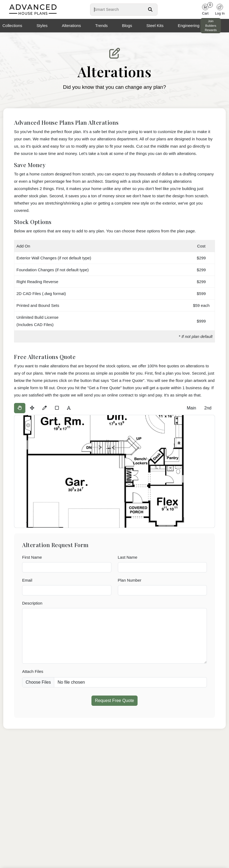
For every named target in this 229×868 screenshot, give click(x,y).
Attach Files (33, 671)
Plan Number (130, 580)
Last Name (128, 557)
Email (27, 580)
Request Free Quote (114, 701)
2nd (208, 408)
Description (32, 603)
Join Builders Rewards (211, 26)
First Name (32, 557)
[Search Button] (150, 9)
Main (191, 408)
